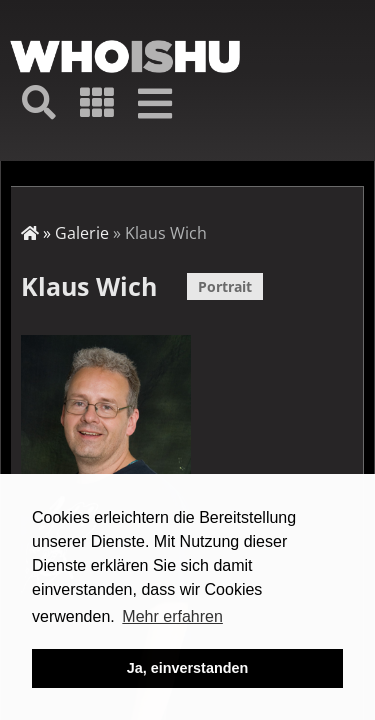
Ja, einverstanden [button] (188, 668)
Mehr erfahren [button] (172, 616)
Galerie (82, 233)
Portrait (225, 286)
